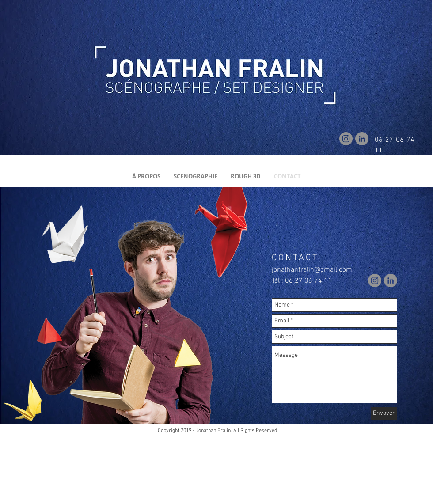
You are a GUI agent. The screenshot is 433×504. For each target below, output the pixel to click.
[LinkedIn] (362, 139)
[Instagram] (346, 139)
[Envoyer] (384, 413)
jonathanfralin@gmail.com (312, 270)
